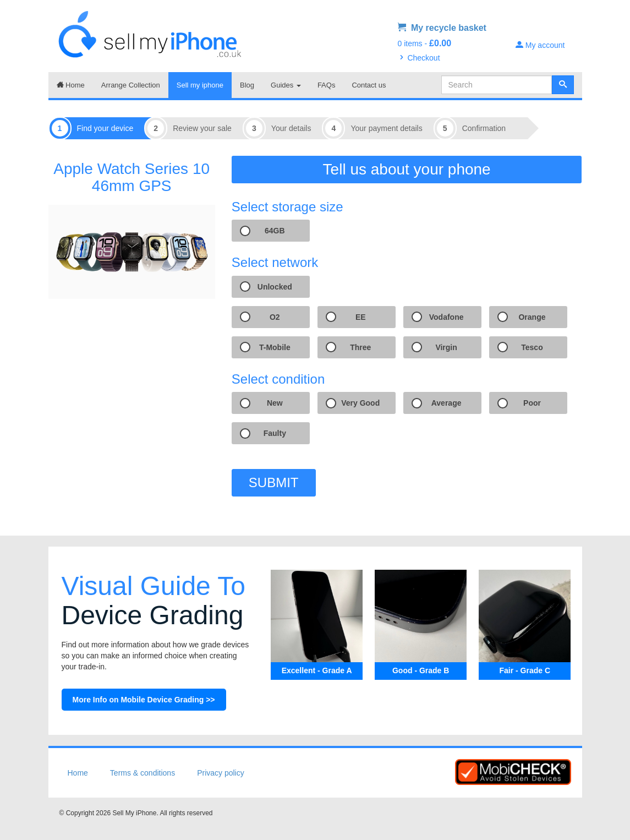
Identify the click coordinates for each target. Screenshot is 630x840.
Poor (532, 403)
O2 (275, 317)
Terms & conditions (143, 773)
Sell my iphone (200, 85)
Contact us (369, 85)
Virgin (446, 347)
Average (447, 403)
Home (71, 85)
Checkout (419, 58)
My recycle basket (442, 28)
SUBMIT (274, 482)
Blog (247, 85)
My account (540, 45)
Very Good (360, 403)
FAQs (327, 85)
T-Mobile (275, 347)
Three (360, 347)
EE (361, 317)
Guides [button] (286, 85)
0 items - (425, 43)
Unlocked (275, 287)
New (275, 403)
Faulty (275, 433)
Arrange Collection (131, 85)
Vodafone (447, 317)
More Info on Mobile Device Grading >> (144, 700)
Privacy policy (221, 773)
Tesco (532, 347)
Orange (532, 317)
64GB (275, 231)
